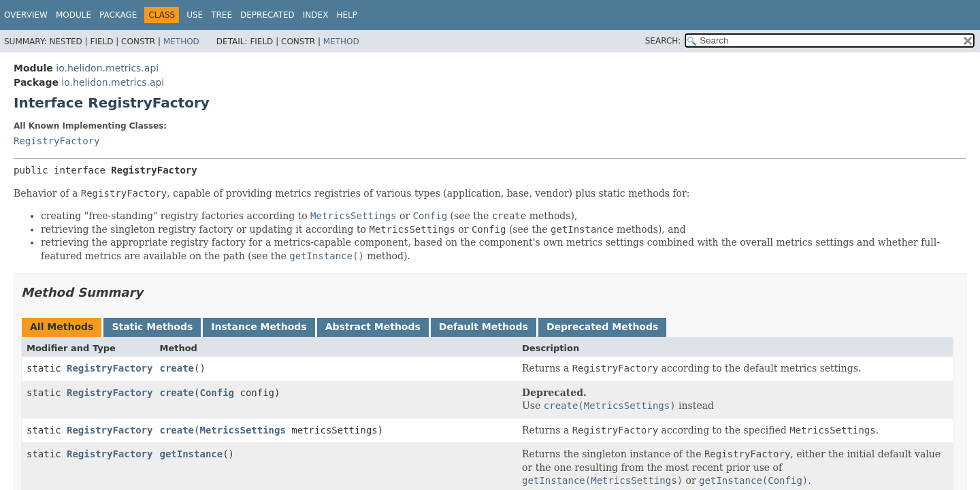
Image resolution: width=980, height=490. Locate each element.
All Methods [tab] (62, 327)
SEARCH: (663, 41)
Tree (222, 15)
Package (118, 15)
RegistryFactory (56, 141)
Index (316, 15)
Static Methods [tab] (152, 327)
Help (347, 15)
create (177, 368)
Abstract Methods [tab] (373, 327)
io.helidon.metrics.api (107, 68)
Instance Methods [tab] (259, 327)
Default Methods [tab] (484, 327)
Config (217, 393)
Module (73, 15)
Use (195, 15)
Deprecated (267, 15)
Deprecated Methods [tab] (602, 327)
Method (181, 42)
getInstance (191, 454)
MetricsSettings (242, 430)
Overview (26, 15)
